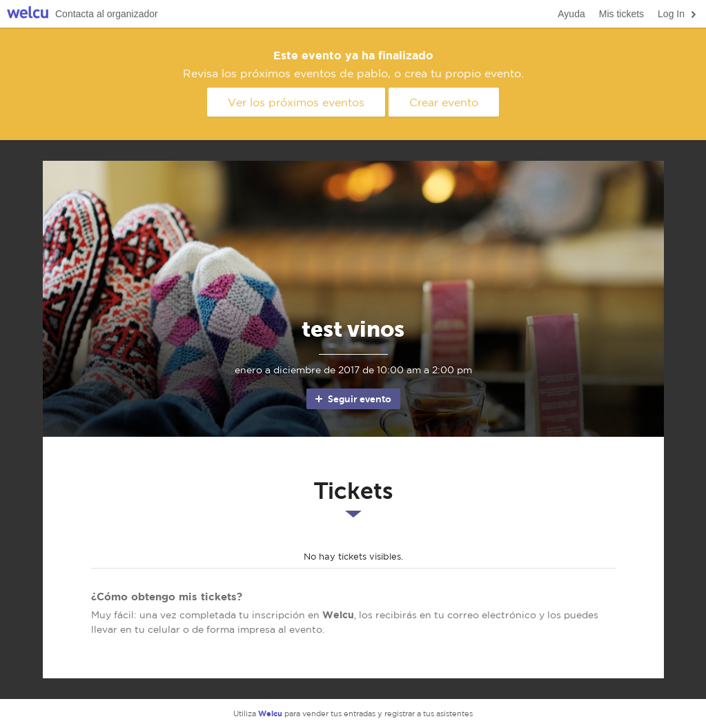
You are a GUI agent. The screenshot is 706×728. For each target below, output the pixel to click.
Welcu (28, 14)
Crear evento (444, 102)
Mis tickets (621, 14)
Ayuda (571, 14)
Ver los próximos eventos (296, 102)
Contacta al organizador (107, 14)
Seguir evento (352, 399)
